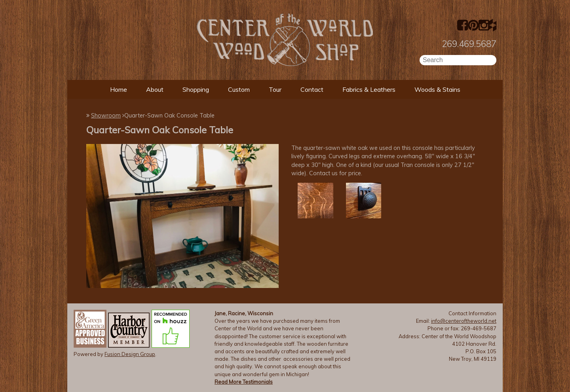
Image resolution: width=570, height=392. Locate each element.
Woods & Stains (437, 89)
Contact (312, 89)
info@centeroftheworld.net (464, 321)
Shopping (196, 89)
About (155, 89)
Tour (275, 89)
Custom (239, 89)
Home (119, 89)
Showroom (106, 116)
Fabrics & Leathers (369, 89)
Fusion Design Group (130, 354)
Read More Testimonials (244, 382)
